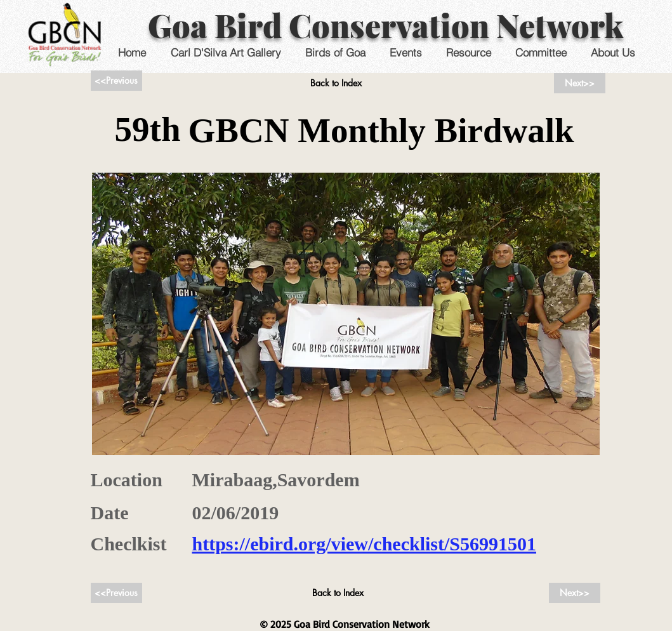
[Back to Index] (336, 83)
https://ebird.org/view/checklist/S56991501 (365, 544)
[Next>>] (580, 83)
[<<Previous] (116, 81)
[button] (406, 52)
